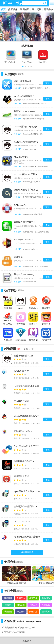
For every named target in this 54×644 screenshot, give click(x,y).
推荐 (18, 349)
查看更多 (20, 74)
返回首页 (27, 641)
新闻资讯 (25, 9)
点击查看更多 (27, 552)
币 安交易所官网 (10, 628)
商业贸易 (37, 9)
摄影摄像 (13, 9)
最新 (26, 349)
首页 (3, 9)
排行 (34, 349)
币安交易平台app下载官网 (14, 632)
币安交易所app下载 (27, 628)
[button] (23, 67)
